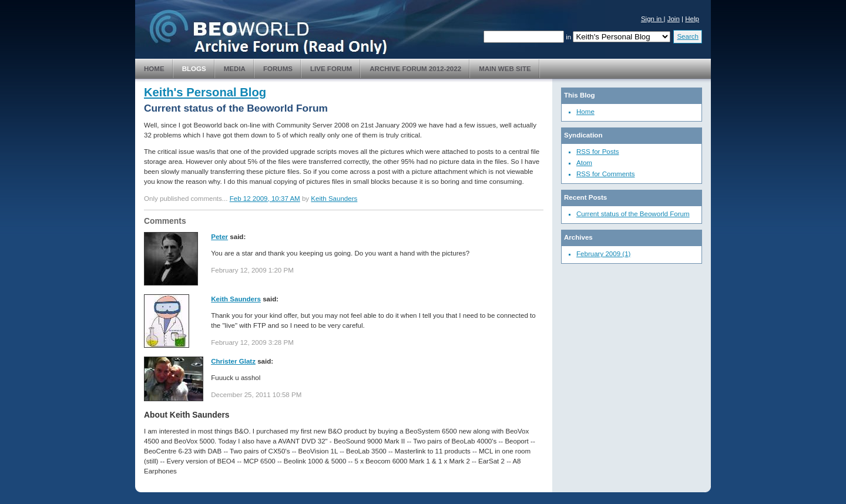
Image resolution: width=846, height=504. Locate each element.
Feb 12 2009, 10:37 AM (265, 199)
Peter (219, 237)
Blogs (194, 69)
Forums (278, 69)
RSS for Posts (598, 152)
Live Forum (331, 69)
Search (688, 36)
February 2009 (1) (603, 254)
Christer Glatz (233, 361)
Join (674, 19)
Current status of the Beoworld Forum (633, 214)
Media (235, 69)
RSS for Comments (605, 174)
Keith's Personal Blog (205, 92)
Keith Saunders (334, 199)
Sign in (652, 19)
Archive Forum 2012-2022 (415, 69)
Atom (584, 163)
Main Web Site (505, 69)
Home (154, 69)
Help (692, 19)
